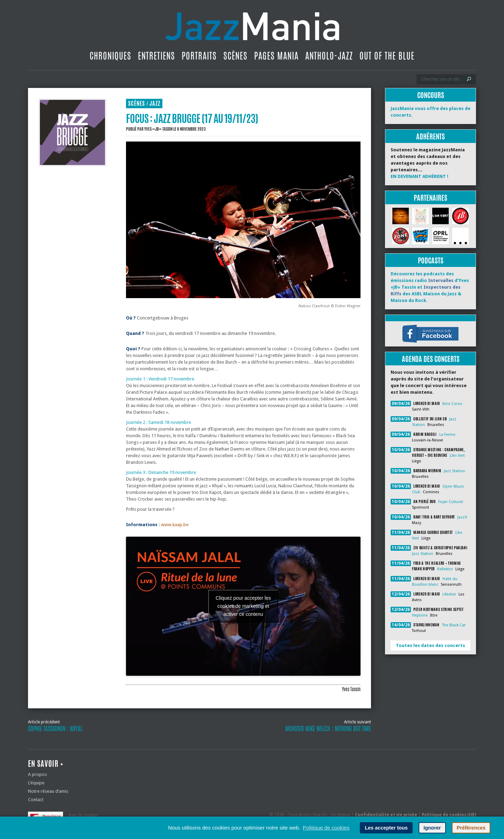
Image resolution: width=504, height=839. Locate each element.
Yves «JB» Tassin (158, 129)
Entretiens (156, 56)
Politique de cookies (326, 828)
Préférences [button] (471, 828)
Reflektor (445, 569)
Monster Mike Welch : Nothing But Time (328, 729)
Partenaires (430, 198)
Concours (431, 95)
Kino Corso (452, 404)
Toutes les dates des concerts (430, 645)
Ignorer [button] (432, 828)
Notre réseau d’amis (48, 791)
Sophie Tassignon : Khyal (55, 729)
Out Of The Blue (387, 56)
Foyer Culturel (451, 502)
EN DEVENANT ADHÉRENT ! (419, 176)
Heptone (420, 615)
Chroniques (110, 56)
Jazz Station (454, 471)
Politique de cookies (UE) (449, 815)
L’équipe (36, 783)
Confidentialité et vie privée (386, 815)
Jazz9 (462, 517)
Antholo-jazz (329, 56)
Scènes (235, 56)
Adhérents (430, 136)
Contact (36, 800)
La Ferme (447, 435)
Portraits (199, 56)
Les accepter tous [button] (386, 828)
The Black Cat (454, 625)
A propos (37, 774)
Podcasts (431, 260)
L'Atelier (449, 594)
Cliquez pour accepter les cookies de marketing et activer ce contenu (243, 606)
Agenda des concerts (431, 359)
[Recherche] (442, 79)
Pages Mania (276, 56)
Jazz (155, 104)
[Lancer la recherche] (469, 79)
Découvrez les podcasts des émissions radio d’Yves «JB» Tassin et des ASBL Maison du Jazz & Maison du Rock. (430, 287)
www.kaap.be (175, 525)
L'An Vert (457, 456)
